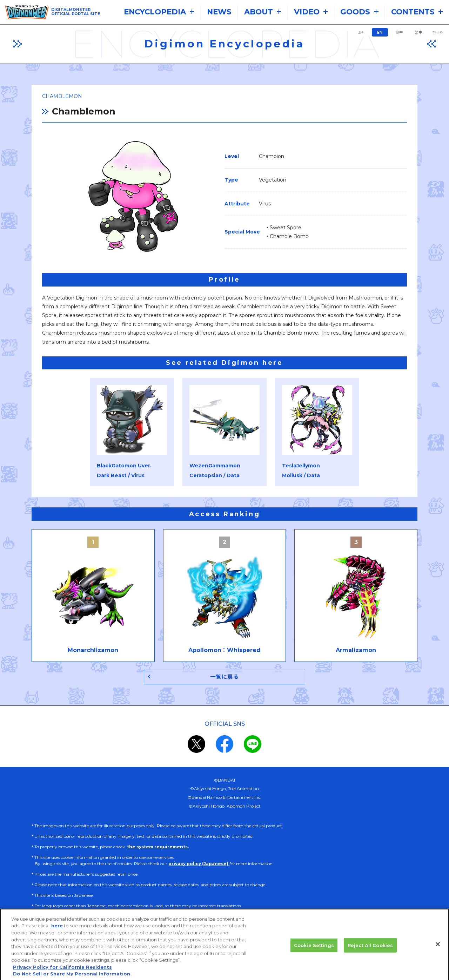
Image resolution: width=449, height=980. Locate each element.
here (57, 930)
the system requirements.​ (158, 847)
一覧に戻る (225, 677)
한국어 (438, 32)
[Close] (438, 948)
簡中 (399, 32)
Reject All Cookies (370, 949)
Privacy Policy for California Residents (62, 971)
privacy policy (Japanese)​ (199, 864)
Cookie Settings (314, 949)
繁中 (418, 32)
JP (361, 32)
